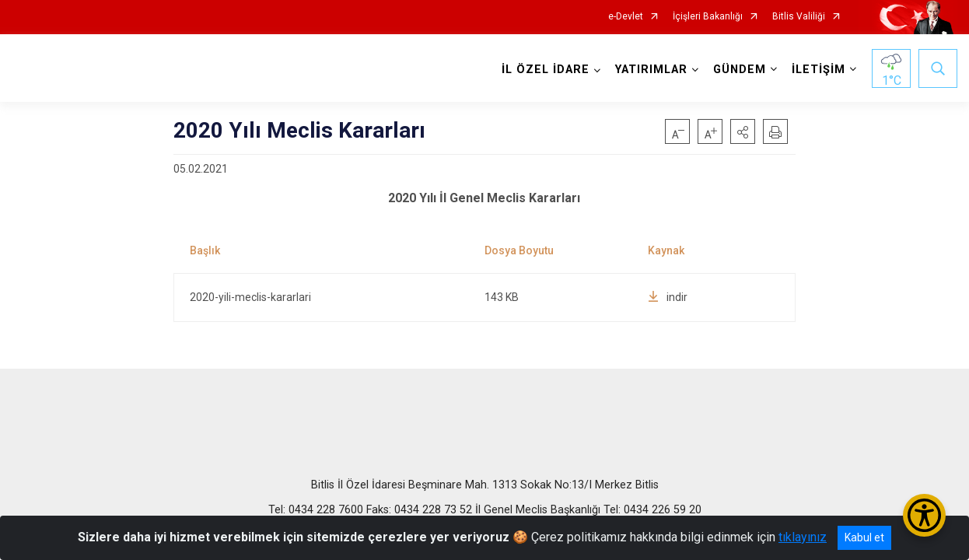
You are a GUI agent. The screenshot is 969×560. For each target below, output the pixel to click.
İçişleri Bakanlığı (708, 17)
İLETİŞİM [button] (819, 70)
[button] (743, 131)
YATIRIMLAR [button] (651, 70)
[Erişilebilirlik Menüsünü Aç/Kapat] (924, 515)
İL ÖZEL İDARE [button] (546, 70)
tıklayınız (803, 537)
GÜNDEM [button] (740, 70)
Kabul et (864, 537)
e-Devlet (626, 17)
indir (668, 297)
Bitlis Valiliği (799, 17)
